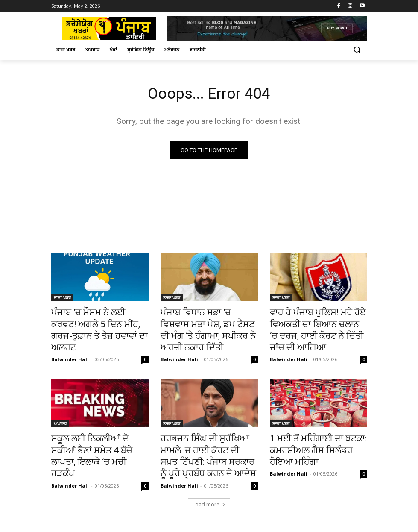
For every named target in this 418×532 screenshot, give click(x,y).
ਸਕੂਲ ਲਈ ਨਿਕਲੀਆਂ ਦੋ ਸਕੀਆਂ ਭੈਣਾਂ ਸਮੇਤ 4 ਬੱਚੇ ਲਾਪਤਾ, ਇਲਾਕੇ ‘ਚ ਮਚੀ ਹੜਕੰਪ (100, 440)
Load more (209, 488)
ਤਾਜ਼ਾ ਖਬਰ (62, 299)
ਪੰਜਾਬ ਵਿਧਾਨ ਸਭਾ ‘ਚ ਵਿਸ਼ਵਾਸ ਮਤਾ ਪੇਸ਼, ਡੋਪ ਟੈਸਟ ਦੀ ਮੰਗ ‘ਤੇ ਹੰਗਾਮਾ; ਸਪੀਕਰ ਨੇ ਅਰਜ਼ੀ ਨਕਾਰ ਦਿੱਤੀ (208, 323)
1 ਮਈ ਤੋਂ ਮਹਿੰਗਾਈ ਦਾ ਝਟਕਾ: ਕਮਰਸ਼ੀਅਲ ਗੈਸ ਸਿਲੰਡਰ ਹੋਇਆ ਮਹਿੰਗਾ (313, 440)
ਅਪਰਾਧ (60, 417)
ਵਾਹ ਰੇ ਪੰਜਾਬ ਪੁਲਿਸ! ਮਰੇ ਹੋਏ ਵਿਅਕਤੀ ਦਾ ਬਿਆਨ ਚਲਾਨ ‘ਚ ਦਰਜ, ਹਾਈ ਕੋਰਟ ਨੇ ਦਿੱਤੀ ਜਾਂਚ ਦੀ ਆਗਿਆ (315, 327)
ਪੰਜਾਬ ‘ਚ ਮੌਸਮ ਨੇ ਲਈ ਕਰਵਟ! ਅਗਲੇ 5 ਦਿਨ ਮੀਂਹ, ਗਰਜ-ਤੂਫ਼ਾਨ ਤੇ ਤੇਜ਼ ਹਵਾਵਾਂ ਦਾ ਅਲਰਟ (97, 323)
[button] (357, 50)
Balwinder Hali (70, 343)
